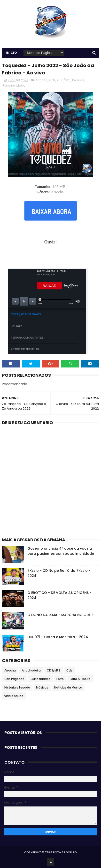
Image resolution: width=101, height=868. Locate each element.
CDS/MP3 (64, 80)
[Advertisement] (51, 256)
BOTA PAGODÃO (65, 852)
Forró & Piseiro (80, 679)
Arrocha (42, 80)
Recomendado (14, 85)
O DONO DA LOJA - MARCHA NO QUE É (60, 615)
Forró (60, 679)
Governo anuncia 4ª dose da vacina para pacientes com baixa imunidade (61, 551)
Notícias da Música (68, 687)
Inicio (11, 53)
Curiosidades (40, 679)
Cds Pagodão (14, 679)
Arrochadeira (31, 670)
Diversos (78, 80)
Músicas (42, 687)
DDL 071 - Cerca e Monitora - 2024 (58, 637)
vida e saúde (14, 696)
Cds (52, 80)
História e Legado (17, 687)
